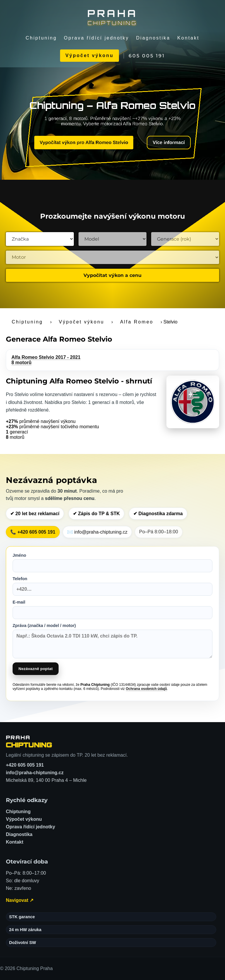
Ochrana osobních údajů (146, 689)
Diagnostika (153, 38)
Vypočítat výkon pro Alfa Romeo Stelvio (84, 142)
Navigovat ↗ (20, 900)
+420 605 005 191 (25, 765)
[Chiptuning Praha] (112, 17)
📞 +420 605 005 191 (33, 532)
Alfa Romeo (137, 322)
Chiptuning (41, 38)
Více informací (169, 142)
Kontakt (188, 38)
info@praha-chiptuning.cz (35, 773)
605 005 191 (147, 56)
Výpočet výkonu (90, 55)
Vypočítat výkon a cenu (112, 275)
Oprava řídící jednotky (97, 38)
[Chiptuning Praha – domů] (29, 741)
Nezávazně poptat (36, 669)
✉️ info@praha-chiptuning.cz (97, 532)
